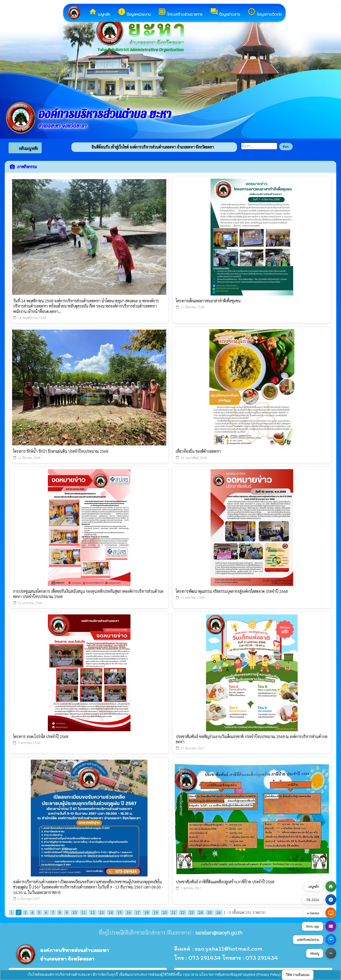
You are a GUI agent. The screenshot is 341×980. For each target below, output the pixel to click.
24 (201, 912)
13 (102, 912)
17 (138, 912)
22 (183, 912)
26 (219, 912)
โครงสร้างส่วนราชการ (180, 12)
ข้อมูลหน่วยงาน (134, 12)
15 (120, 912)
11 (84, 912)
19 (156, 912)
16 (129, 912)
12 (93, 912)
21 (174, 912)
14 (111, 912)
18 (147, 912)
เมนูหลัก (99, 12)
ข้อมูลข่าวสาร (225, 12)
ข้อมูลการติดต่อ (265, 12)
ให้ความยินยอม (298, 975)
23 (192, 912)
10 (75, 912)
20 (165, 912)
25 (210, 912)
